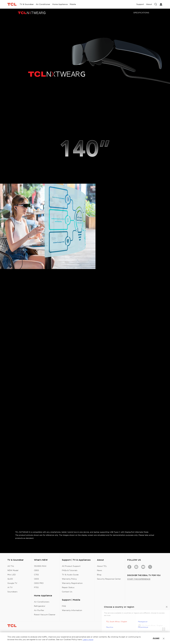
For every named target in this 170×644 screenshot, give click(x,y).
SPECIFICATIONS (141, 13)
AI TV (10, 587)
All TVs (11, 566)
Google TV (12, 583)
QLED (10, 579)
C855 (36, 570)
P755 (36, 587)
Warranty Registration (72, 583)
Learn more (88, 639)
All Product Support (71, 566)
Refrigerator (40, 606)
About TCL (102, 566)
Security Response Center (109, 579)
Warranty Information (72, 610)
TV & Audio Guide (70, 575)
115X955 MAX (40, 566)
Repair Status (68, 587)
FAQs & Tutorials (70, 570)
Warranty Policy (69, 579)
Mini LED (12, 575)
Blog (99, 575)
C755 (36, 575)
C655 (36, 579)
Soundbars (12, 592)
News (99, 570)
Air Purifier (39, 610)
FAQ (64, 606)
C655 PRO (39, 583)
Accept (156, 638)
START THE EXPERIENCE (139, 579)
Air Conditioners (42, 602)
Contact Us (67, 592)
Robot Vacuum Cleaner (45, 615)
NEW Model (13, 570)
